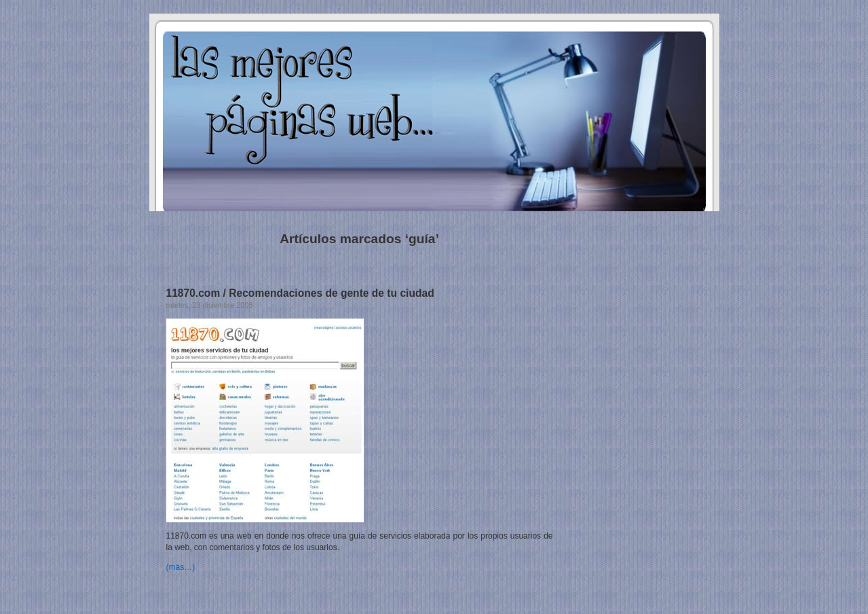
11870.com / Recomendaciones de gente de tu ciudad (300, 293)
